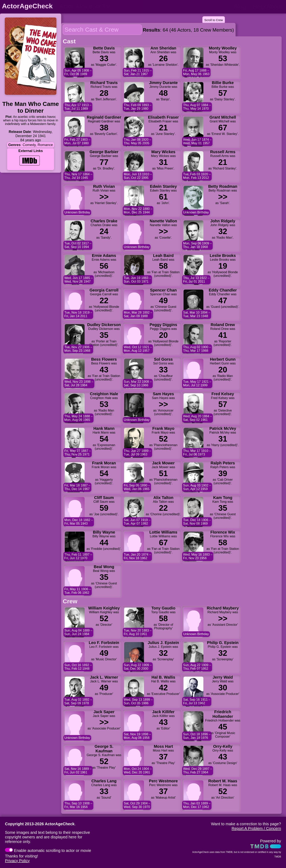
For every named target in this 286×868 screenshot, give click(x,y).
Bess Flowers (104, 359)
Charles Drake (104, 221)
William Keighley (104, 608)
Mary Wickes (163, 152)
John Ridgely (223, 221)
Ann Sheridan (163, 48)
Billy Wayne (104, 532)
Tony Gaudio (163, 608)
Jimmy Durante (163, 83)
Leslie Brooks (223, 256)
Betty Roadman (223, 186)
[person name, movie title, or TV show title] (99, 6)
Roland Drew (223, 325)
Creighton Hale (104, 394)
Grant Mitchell (223, 117)
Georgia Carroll (104, 290)
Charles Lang (104, 781)
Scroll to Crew (214, 20)
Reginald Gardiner (104, 117)
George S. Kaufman (104, 749)
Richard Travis (104, 83)
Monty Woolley (223, 48)
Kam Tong (223, 498)
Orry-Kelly (223, 746)
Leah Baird (163, 256)
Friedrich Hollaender (223, 714)
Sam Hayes (163, 394)
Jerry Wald (223, 677)
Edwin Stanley (163, 186)
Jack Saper (104, 712)
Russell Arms (223, 152)
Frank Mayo (163, 428)
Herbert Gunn (223, 359)
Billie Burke (223, 83)
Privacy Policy (17, 861)
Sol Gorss (163, 359)
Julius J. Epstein (163, 643)
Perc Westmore (163, 781)
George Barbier (104, 152)
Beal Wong (104, 567)
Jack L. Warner (104, 677)
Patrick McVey (223, 428)
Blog (240, 6)
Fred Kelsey (223, 394)
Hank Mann (104, 428)
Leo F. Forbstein (104, 643)
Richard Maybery (223, 608)
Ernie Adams (104, 256)
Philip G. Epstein (223, 643)
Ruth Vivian (104, 186)
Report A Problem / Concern (256, 828)
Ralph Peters (223, 463)
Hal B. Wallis (163, 677)
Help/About (267, 6)
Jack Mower (163, 463)
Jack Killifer (163, 712)
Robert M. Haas (223, 781)
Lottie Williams (163, 532)
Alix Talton (163, 498)
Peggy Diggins (163, 325)
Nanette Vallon (163, 221)
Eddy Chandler (223, 290)
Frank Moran (104, 463)
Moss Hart (163, 746)
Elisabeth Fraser (163, 117)
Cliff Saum (104, 498)
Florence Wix (223, 532)
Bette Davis (104, 48)
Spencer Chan (163, 290)
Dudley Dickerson (104, 325)
